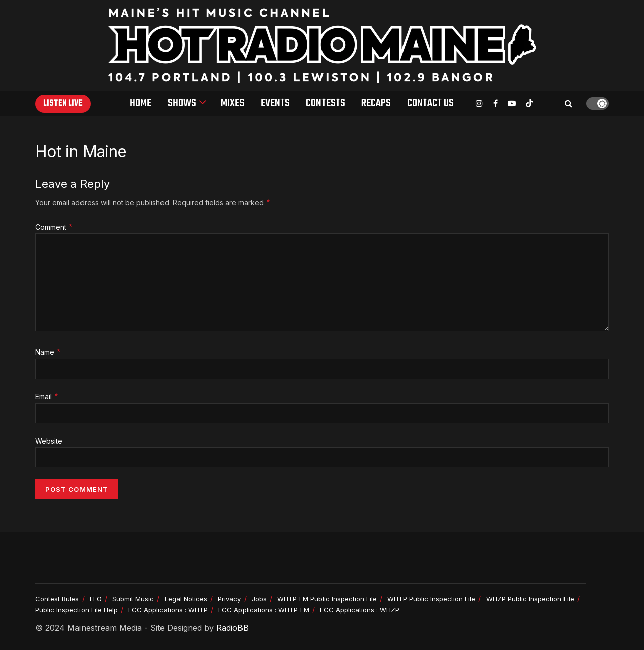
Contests (326, 103)
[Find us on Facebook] (495, 103)
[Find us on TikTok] (529, 104)
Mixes (233, 103)
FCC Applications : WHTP (168, 610)
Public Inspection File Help (76, 610)
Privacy (229, 599)
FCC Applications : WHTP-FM (264, 610)
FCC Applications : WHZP (360, 610)
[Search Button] (568, 103)
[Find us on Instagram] (479, 103)
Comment (54, 227)
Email (47, 397)
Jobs (259, 599)
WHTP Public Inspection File (431, 599)
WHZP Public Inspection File (530, 599)
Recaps (376, 103)
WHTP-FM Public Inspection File (327, 599)
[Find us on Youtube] (512, 103)
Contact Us (430, 103)
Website (49, 441)
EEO (96, 599)
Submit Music (133, 599)
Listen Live (63, 104)
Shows (182, 103)
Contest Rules (57, 599)
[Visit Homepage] (322, 45)
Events (275, 103)
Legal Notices (186, 599)
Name (48, 353)
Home (141, 103)
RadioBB (232, 628)
